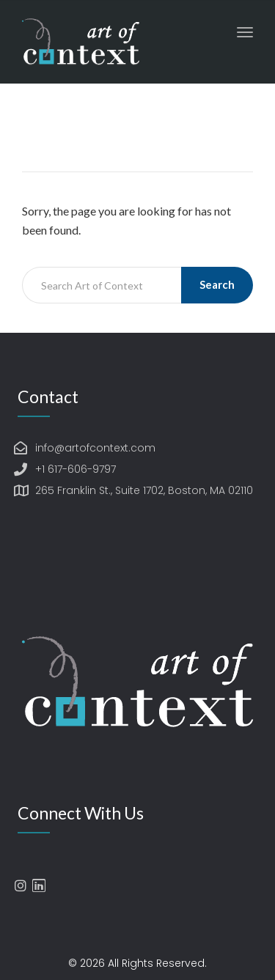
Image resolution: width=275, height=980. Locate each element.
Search (217, 284)
